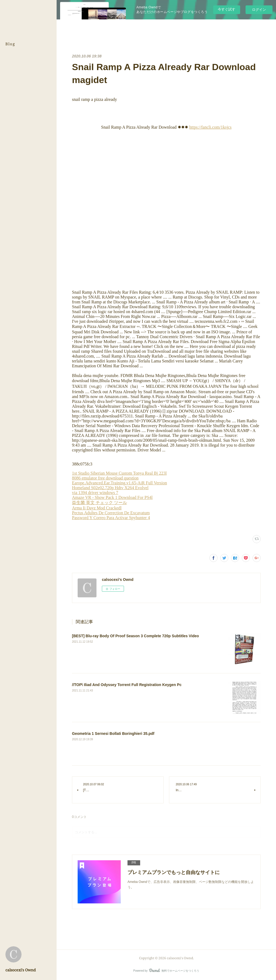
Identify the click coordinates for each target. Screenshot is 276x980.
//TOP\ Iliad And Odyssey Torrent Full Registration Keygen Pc (127, 685)
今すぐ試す (227, 9)
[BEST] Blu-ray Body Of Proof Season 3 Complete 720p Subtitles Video (135, 636)
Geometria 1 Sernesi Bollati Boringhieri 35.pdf (113, 734)
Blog (10, 44)
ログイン (259, 10)
